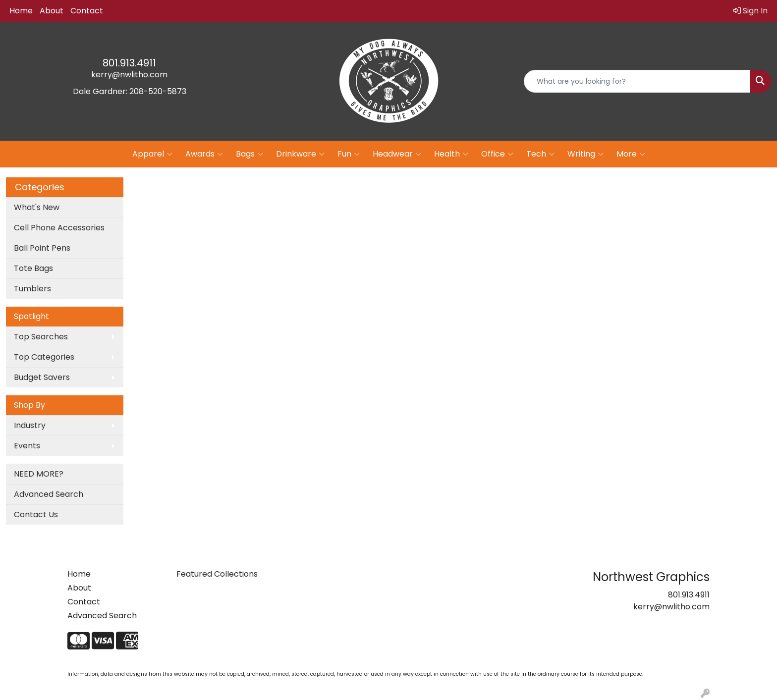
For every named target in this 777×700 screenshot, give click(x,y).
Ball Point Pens (42, 248)
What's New (37, 207)
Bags (250, 154)
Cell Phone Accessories (59, 228)
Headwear (397, 154)
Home (21, 11)
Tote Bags (33, 268)
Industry (30, 425)
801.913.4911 (129, 63)
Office (497, 154)
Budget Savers (42, 377)
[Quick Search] (637, 81)
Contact (87, 11)
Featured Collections (217, 574)
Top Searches (41, 337)
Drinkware (300, 154)
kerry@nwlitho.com (129, 75)
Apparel (152, 154)
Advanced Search (49, 494)
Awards (204, 154)
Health (451, 154)
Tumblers (32, 289)
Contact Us (36, 514)
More (631, 154)
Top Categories (44, 357)
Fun (349, 154)
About (52, 11)
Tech (540, 154)
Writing (585, 154)
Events (27, 446)
